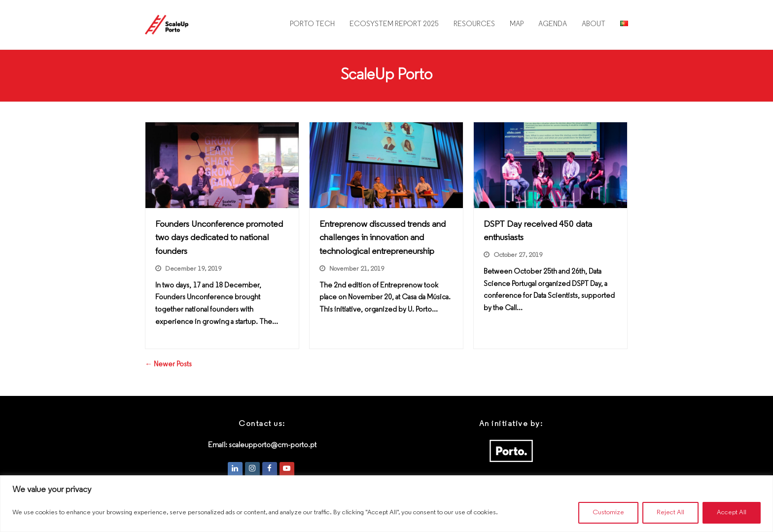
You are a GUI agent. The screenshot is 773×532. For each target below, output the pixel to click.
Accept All (732, 513)
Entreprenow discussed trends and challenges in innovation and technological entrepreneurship (383, 238)
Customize (608, 513)
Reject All (670, 513)
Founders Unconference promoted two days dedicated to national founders (219, 238)
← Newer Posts (168, 365)
